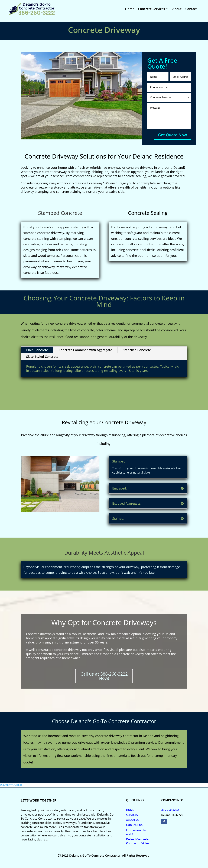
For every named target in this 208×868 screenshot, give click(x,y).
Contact (191, 9)
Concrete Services (152, 9)
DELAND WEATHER (11, 785)
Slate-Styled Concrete (42, 357)
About (177, 9)
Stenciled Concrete (137, 350)
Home (130, 9)
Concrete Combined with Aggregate (85, 350)
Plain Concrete (37, 350)
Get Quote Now (173, 135)
